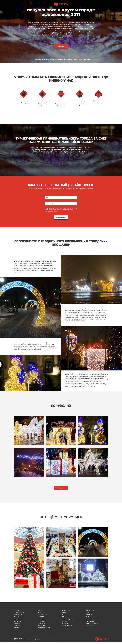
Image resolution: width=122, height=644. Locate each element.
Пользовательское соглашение (23, 641)
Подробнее (61, 46)
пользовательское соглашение (59, 209)
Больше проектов (61, 489)
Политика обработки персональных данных (48, 641)
